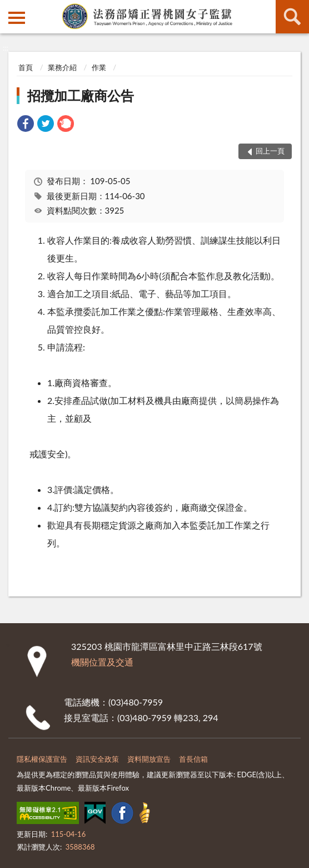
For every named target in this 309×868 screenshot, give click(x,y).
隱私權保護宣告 (42, 759)
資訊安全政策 (97, 759)
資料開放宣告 (149, 759)
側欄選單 (17, 18)
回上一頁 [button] (270, 151)
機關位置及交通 (102, 662)
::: (9, 8)
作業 (99, 67)
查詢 (292, 17)
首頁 (26, 67)
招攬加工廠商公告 (81, 95)
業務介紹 (62, 67)
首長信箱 (193, 759)
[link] (26, 125)
